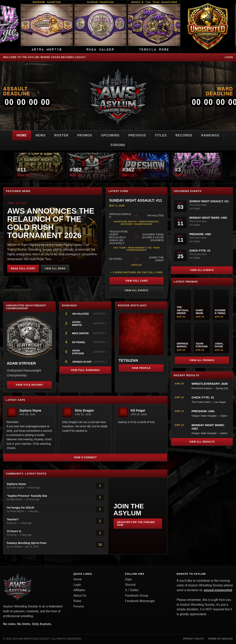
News (39, 135)
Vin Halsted (81, 314)
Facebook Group (137, 596)
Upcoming (110, 135)
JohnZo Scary (82, 362)
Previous (138, 135)
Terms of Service (220, 639)
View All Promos (202, 361)
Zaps (128, 580)
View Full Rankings (85, 371)
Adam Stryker (78, 352)
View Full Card (136, 281)
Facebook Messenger (140, 601)
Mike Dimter (80, 334)
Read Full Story (23, 269)
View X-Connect (85, 458)
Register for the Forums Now (136, 524)
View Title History (29, 385)
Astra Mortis (77, 324)
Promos (84, 135)
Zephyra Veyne (30, 411)
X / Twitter (132, 590)
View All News (55, 269)
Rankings (212, 135)
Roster (60, 135)
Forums (118, 145)
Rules (77, 601)
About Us (80, 596)
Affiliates (79, 590)
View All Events (136, 291)
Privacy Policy (194, 639)
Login (229, 57)
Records (185, 135)
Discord (130, 585)
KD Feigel (79, 343)
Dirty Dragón (84, 411)
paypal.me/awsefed (218, 590)
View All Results (202, 442)
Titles (162, 135)
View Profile (141, 368)
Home (20, 135)
